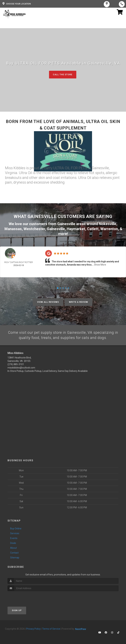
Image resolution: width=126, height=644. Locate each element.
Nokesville (108, 224)
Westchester (34, 229)
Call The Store (63, 75)
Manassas (13, 229)
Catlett (93, 229)
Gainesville (56, 229)
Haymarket (76, 229)
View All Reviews (48, 302)
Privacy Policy (33, 629)
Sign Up (17, 611)
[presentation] (25, 598)
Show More (100, 265)
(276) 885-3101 (16, 364)
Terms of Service (51, 629)
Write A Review (78, 302)
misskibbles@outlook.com (21, 368)
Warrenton (109, 229)
